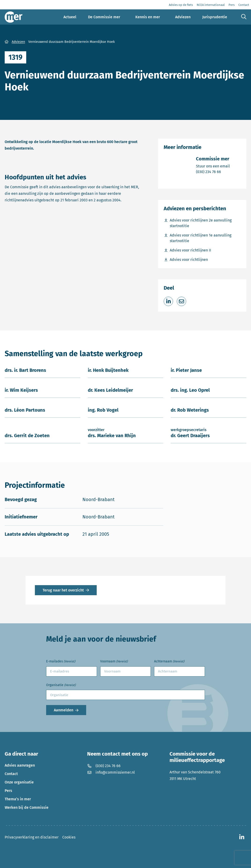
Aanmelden (64, 710)
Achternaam (169, 662)
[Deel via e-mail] (181, 301)
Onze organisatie (19, 782)
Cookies (69, 837)
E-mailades (61, 662)
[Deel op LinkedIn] (168, 301)
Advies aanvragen (20, 765)
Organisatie (61, 685)
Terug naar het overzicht (63, 590)
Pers (8, 791)
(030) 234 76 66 (213, 172)
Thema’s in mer (18, 799)
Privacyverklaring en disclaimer (32, 837)
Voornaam (114, 662)
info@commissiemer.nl (111, 772)
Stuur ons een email (213, 166)
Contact (11, 774)
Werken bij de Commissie (27, 807)
